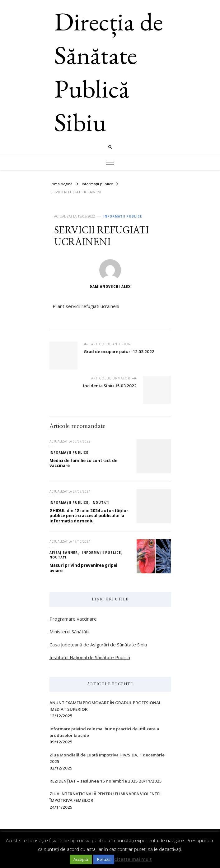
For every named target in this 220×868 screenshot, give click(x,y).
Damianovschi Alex (110, 274)
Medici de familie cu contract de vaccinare (83, 463)
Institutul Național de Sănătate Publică (90, 657)
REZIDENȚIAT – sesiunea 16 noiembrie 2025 (94, 781)
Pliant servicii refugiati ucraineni (86, 306)
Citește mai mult (133, 859)
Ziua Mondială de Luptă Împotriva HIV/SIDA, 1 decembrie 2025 (107, 758)
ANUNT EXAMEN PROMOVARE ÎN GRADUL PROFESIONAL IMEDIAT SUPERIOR (105, 706)
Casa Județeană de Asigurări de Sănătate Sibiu (98, 645)
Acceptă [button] (81, 859)
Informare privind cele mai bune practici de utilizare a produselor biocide (104, 732)
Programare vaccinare (73, 619)
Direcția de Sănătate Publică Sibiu (109, 72)
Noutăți (101, 503)
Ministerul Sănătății (69, 631)
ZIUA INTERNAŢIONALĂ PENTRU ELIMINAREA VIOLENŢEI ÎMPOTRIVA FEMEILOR (105, 797)
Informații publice (123, 216)
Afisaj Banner (64, 553)
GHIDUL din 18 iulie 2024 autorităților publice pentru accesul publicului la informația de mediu (89, 516)
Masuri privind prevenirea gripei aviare (83, 568)
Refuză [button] (104, 859)
